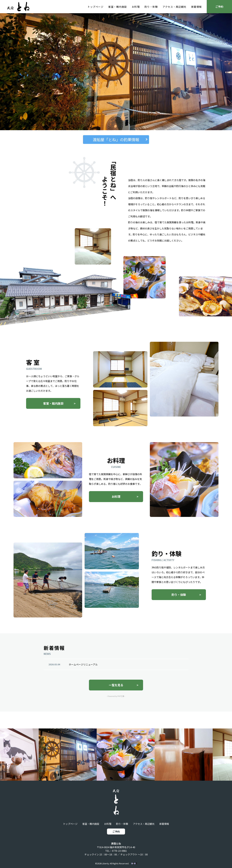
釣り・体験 (151, 7)
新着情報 (197, 7)
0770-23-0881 (119, 851)
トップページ (95, 7)
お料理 (136, 7)
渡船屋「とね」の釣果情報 (116, 139)
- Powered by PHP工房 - (116, 700)
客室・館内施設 (118, 7)
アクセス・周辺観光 (174, 7)
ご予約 (219, 7)
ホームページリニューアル (83, 668)
